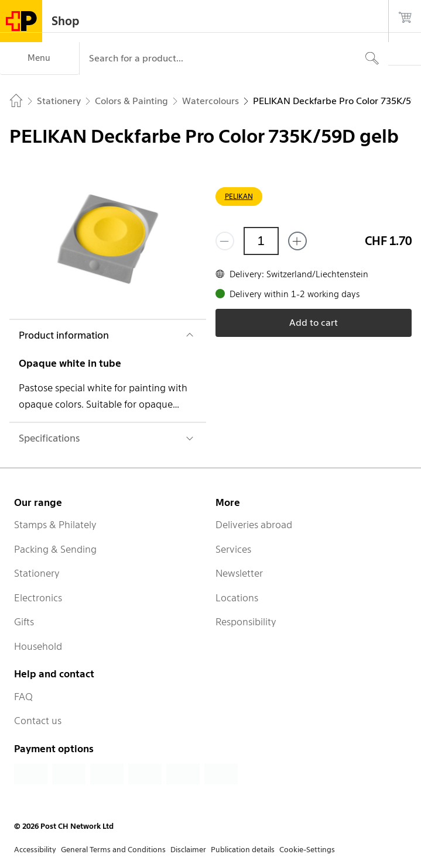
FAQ (23, 697)
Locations (237, 598)
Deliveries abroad (254, 525)
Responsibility (246, 622)
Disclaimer (188, 850)
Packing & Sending (55, 549)
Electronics (38, 598)
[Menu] (40, 58)
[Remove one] (225, 241)
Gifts (24, 622)
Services (233, 549)
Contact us (38, 721)
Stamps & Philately (55, 525)
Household (38, 646)
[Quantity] (261, 241)
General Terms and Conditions (113, 850)
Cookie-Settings (307, 850)
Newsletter (239, 573)
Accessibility (35, 850)
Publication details (243, 850)
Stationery (37, 573)
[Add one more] (297, 241)
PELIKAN (239, 196)
